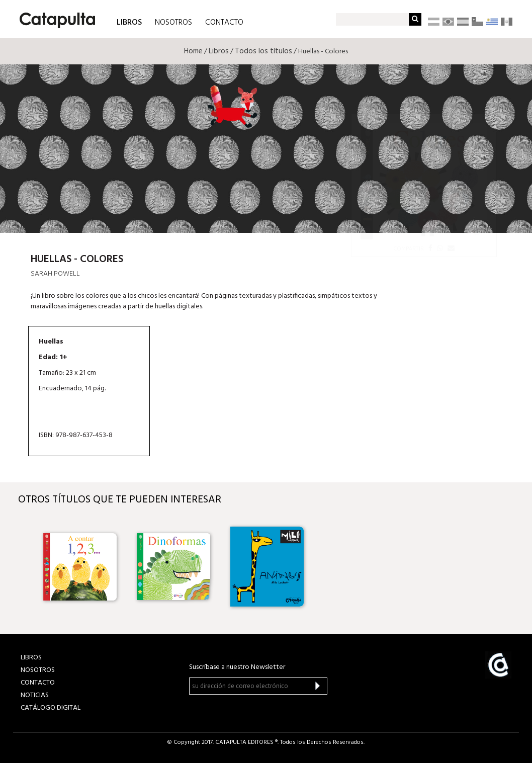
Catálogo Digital (51, 708)
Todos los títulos (263, 51)
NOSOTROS (173, 23)
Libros (219, 51)
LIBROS (129, 22)
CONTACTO (224, 23)
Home (193, 51)
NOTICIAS (35, 695)
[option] (80, 567)
